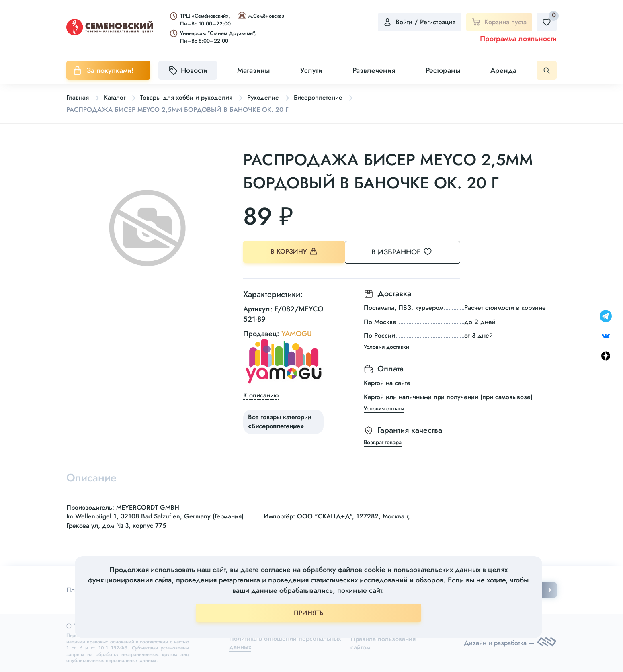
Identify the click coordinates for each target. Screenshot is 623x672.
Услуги (311, 70)
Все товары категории (280, 421)
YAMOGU (297, 333)
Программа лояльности (518, 39)
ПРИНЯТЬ (308, 613)
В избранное (412, 252)
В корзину (296, 252)
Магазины (253, 70)
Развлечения (374, 70)
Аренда (503, 70)
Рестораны (443, 70)
